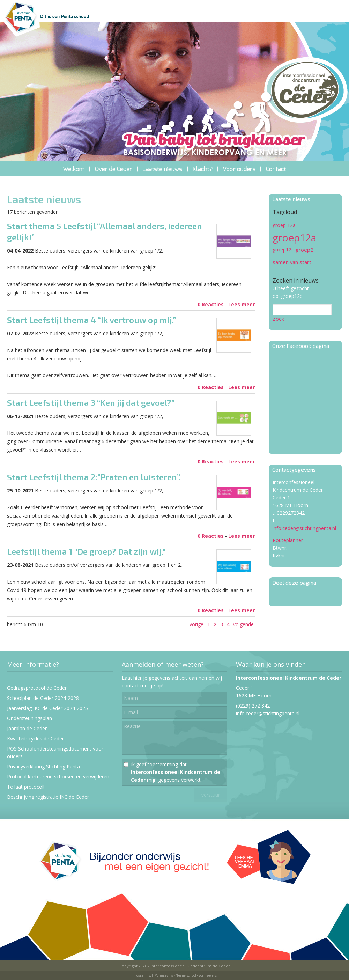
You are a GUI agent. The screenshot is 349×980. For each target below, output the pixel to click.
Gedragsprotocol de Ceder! (37, 688)
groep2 (305, 250)
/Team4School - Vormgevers (196, 975)
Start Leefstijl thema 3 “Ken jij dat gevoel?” (91, 403)
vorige (196, 624)
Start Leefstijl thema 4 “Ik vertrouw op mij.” (91, 320)
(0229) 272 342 (253, 706)
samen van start (292, 262)
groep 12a (284, 225)
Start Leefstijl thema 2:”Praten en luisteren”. (94, 477)
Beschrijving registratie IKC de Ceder (48, 797)
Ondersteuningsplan (29, 718)
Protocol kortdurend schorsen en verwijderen (58, 777)
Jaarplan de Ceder (27, 728)
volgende (243, 624)
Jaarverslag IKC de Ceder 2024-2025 (47, 708)
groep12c (283, 250)
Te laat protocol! (26, 787)
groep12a (294, 237)
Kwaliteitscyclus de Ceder (35, 738)
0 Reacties (211, 304)
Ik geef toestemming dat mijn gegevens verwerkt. (176, 772)
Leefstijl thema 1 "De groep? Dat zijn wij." (86, 551)
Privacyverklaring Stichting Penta (43, 766)
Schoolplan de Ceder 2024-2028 (43, 698)
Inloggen (139, 975)
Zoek (278, 319)
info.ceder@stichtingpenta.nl (304, 528)
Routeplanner (288, 540)
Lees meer (242, 304)
